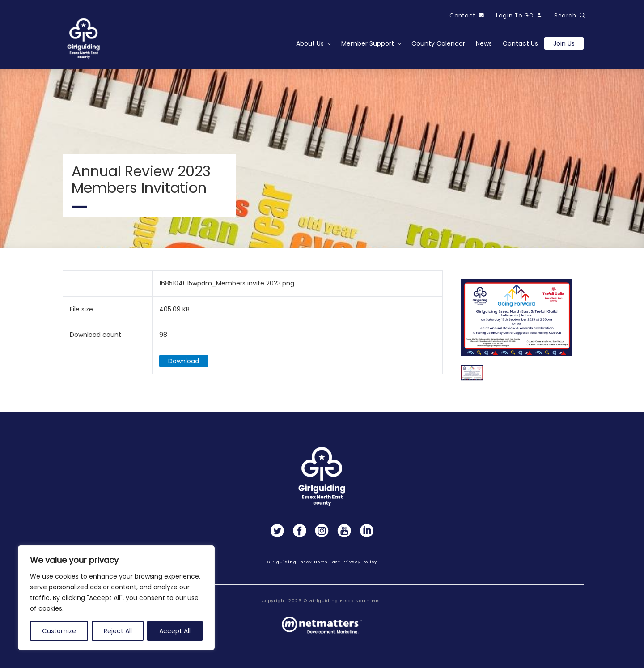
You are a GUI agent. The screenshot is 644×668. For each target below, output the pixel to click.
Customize (59, 631)
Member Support (368, 43)
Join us (564, 43)
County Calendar (438, 43)
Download (184, 364)
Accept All (175, 631)
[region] (116, 598)
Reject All (118, 631)
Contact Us (520, 43)
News (484, 43)
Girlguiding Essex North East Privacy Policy (322, 562)
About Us (310, 43)
